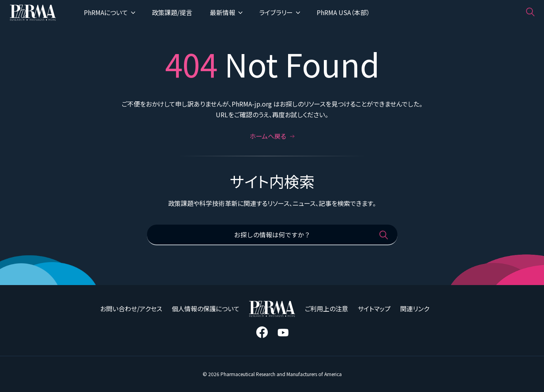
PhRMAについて (109, 12)
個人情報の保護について (206, 309)
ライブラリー (280, 12)
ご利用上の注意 (326, 309)
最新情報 (226, 12)
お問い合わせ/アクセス (131, 309)
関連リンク (415, 309)
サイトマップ (374, 309)
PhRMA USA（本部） (343, 12)
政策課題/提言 (172, 12)
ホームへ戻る (272, 136)
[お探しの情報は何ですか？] (272, 235)
